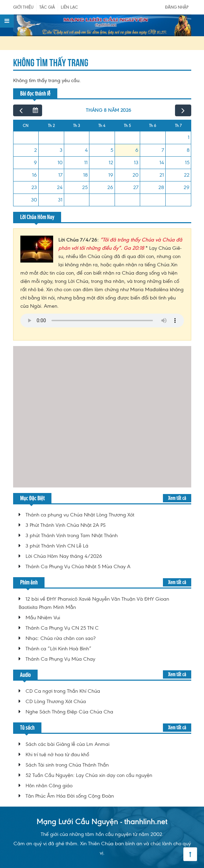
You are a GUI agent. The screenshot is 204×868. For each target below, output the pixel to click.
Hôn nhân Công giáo (49, 786)
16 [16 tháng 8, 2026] (35, 175)
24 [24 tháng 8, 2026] (60, 187)
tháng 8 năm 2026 (109, 110)
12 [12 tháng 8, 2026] (111, 162)
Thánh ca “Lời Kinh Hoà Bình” (59, 649)
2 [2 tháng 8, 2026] (36, 150)
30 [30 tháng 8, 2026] (34, 200)
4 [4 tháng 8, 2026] (86, 150)
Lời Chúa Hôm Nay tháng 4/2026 (64, 556)
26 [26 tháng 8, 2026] (110, 187)
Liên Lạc (69, 7)
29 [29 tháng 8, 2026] (187, 187)
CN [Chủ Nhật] (26, 126)
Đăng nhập (177, 7)
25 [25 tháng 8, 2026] (85, 187)
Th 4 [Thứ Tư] (102, 126)
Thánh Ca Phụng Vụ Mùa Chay (60, 659)
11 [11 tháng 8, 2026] (86, 162)
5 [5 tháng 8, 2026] (112, 150)
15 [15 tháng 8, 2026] (187, 162)
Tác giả (47, 7)
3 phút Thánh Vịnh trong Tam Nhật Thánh (72, 535)
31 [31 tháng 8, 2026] (60, 200)
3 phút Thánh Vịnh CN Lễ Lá (57, 546)
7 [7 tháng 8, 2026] (163, 150)
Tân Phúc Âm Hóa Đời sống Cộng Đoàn (70, 796)
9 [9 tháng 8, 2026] (35, 162)
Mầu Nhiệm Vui (43, 618)
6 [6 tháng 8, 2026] (137, 150)
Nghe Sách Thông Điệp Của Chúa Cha (69, 712)
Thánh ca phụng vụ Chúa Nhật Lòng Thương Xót (80, 515)
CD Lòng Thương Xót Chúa (56, 701)
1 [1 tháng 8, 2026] (189, 137)
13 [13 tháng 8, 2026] (136, 162)
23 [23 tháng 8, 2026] (34, 187)
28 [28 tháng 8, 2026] (161, 187)
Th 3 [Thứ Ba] (77, 126)
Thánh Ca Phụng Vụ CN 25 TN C (62, 628)
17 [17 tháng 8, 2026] (60, 175)
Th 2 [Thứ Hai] (51, 126)
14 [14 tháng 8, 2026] (162, 162)
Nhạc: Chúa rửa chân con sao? (61, 638)
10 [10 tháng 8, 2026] (60, 162)
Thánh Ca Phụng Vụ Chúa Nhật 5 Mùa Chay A (78, 566)
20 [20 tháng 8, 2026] (135, 175)
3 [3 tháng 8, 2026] (61, 150)
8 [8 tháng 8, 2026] (188, 150)
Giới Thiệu (23, 7)
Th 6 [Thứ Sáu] (153, 126)
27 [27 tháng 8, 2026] (136, 187)
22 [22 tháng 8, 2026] (187, 175)
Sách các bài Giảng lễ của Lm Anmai (67, 744)
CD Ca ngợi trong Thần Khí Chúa (63, 691)
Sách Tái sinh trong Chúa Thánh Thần (67, 765)
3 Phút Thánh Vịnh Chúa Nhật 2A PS (66, 525)
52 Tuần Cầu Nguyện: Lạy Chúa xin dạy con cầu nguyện (89, 775)
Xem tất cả (177, 498)
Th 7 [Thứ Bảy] (178, 126)
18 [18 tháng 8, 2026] (85, 175)
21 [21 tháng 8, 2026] (162, 175)
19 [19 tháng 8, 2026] (111, 175)
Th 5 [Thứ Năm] (127, 126)
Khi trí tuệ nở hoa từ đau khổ (57, 754)
